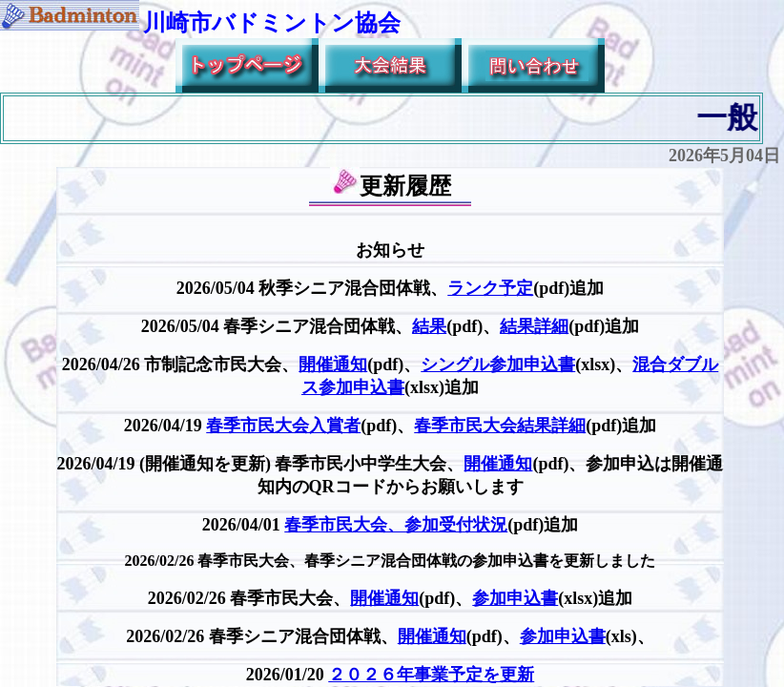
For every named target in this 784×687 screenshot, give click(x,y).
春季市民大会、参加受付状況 (396, 525)
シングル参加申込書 (498, 364)
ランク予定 (490, 288)
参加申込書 (515, 598)
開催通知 (333, 364)
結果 (429, 326)
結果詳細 (534, 326)
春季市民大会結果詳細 (500, 426)
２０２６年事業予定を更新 (431, 675)
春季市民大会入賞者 (283, 426)
